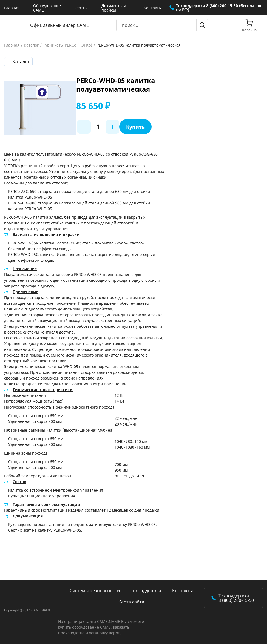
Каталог (31, 45)
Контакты (153, 8)
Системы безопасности (95, 591)
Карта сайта (131, 602)
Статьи (81, 8)
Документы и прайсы (114, 8)
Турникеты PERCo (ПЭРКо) (68, 45)
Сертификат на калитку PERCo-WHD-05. (45, 530)
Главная (12, 8)
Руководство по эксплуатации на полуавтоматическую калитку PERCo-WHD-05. (83, 524)
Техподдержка (146, 591)
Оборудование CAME (47, 8)
